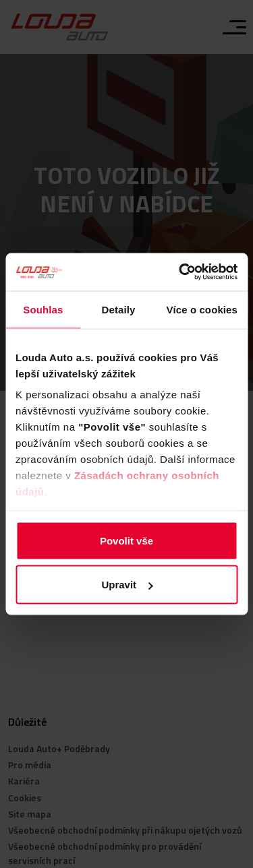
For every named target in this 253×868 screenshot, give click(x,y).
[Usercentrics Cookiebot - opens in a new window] (180, 272)
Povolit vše (126, 540)
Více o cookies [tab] (202, 309)
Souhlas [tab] (43, 309)
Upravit (127, 585)
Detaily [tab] (119, 309)
